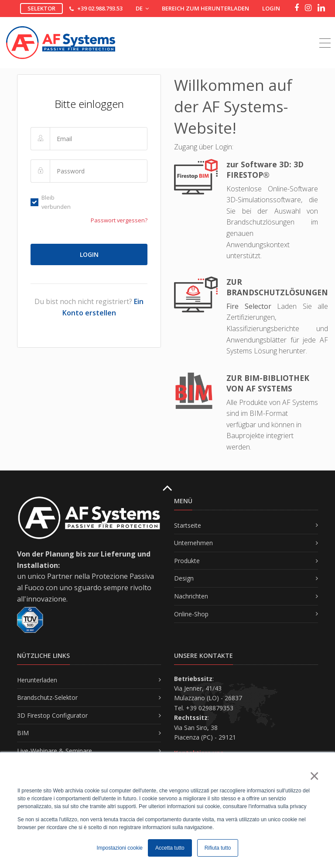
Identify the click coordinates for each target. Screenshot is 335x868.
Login (271, 8)
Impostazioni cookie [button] (120, 848)
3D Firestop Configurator (52, 715)
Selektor (41, 8)
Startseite (188, 525)
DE (142, 8)
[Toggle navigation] (325, 33)
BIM (23, 733)
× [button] (314, 776)
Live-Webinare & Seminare (55, 751)
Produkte (187, 561)
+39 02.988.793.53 (100, 8)
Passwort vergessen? (119, 220)
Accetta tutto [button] (170, 848)
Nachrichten (191, 596)
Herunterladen (37, 680)
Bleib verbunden (51, 202)
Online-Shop (191, 614)
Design (184, 578)
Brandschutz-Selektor (47, 697)
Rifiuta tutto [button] (218, 848)
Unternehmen (193, 543)
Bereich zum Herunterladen (205, 8)
